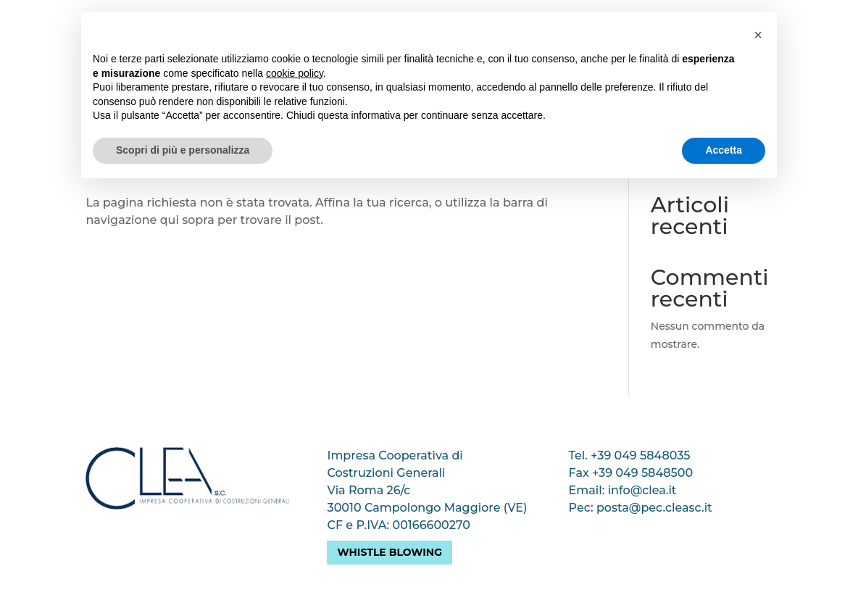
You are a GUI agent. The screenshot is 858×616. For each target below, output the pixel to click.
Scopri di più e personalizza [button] (183, 150)
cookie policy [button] (295, 73)
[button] (758, 35)
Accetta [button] (724, 150)
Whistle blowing (390, 552)
